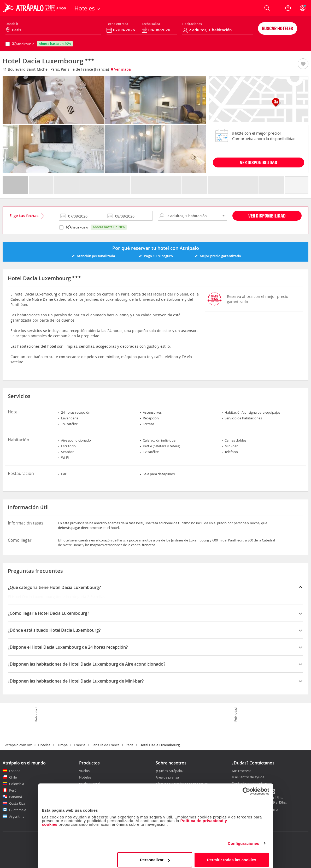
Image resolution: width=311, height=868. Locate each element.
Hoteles (44, 745)
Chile (13, 777)
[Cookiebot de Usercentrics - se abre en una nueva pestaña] (246, 788)
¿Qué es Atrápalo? (170, 771)
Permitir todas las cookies (232, 856)
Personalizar (155, 856)
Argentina (17, 816)
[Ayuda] (288, 8)
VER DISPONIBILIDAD (259, 162)
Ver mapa (121, 69)
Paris (129, 745)
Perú (13, 790)
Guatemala (18, 810)
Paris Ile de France (105, 745)
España (15, 771)
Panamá (16, 797)
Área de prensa (167, 777)
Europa (62, 745)
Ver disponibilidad (267, 216)
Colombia (17, 784)
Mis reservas (242, 771)
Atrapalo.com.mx (19, 745)
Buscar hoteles (277, 28)
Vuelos (84, 771)
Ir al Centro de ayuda (248, 777)
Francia (80, 745)
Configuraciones (243, 840)
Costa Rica (17, 803)
